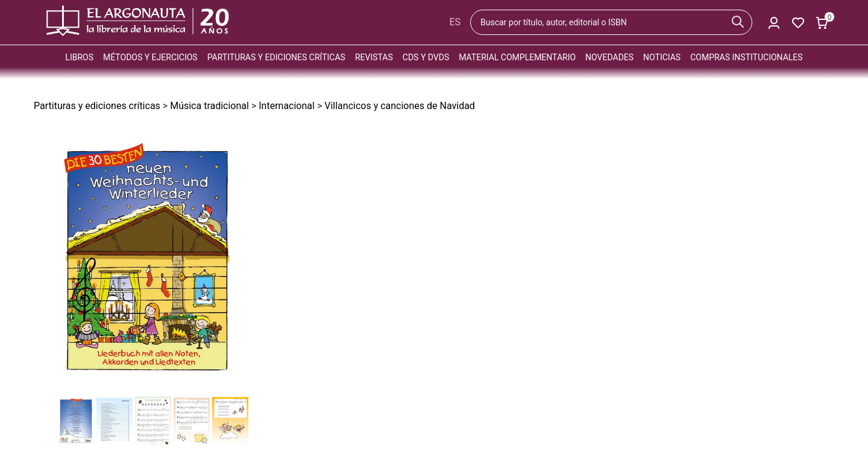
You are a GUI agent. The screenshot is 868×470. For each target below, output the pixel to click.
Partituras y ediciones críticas (276, 57)
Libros (79, 57)
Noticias (662, 57)
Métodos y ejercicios (150, 57)
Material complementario (517, 57)
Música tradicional (209, 106)
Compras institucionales (746, 57)
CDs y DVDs (426, 57)
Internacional (287, 106)
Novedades (609, 57)
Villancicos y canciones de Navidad (400, 106)
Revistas (374, 57)
